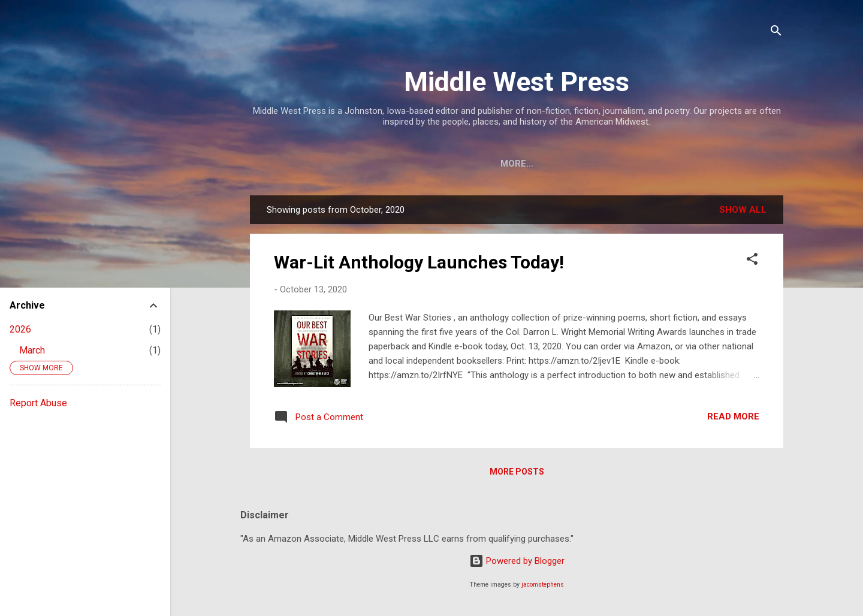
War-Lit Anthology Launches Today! (419, 265)
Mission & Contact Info (326, 164)
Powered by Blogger (517, 561)
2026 (20, 329)
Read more (733, 419)
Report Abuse (38, 403)
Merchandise (678, 164)
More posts (517, 474)
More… (749, 164)
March (32, 350)
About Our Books (581, 164)
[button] (752, 263)
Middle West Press (517, 82)
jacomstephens (543, 585)
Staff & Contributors (462, 164)
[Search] (776, 33)
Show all (743, 212)
